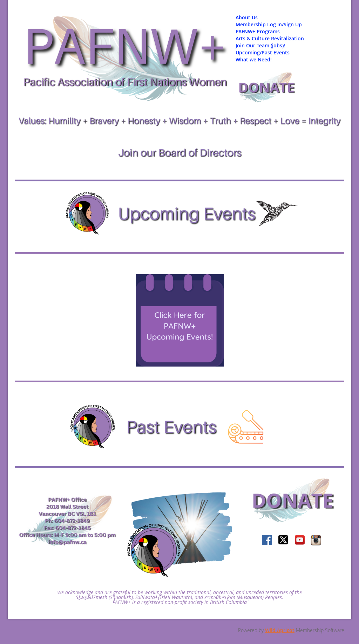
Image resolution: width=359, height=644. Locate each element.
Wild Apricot (280, 630)
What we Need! (254, 59)
